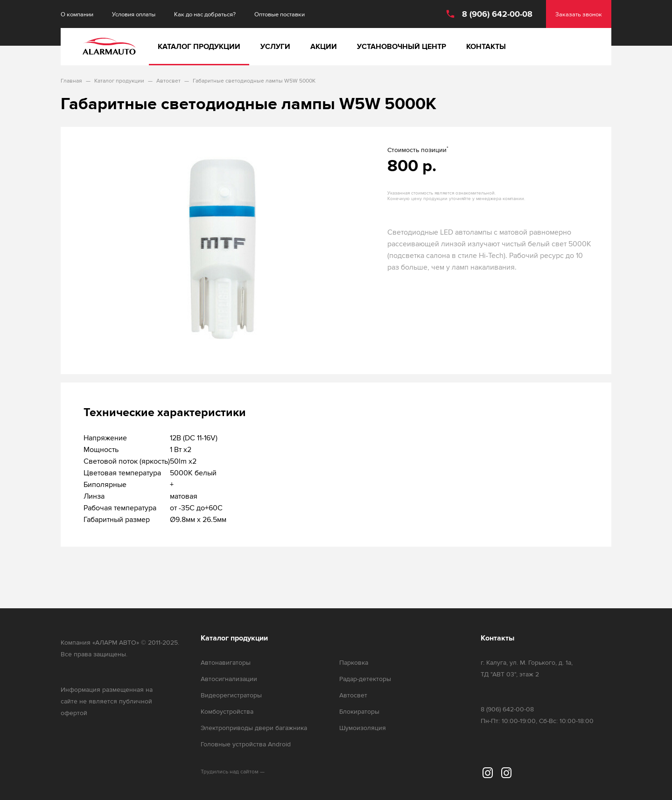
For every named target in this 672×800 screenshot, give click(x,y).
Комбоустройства (227, 712)
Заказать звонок (579, 14)
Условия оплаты (134, 14)
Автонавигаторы (226, 663)
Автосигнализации (229, 679)
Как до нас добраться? (205, 14)
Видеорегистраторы (231, 695)
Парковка (354, 663)
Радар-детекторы (365, 679)
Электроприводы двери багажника (254, 728)
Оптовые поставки (280, 14)
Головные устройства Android (246, 744)
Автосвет (353, 695)
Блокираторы (359, 712)
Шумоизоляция (363, 728)
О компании (77, 14)
